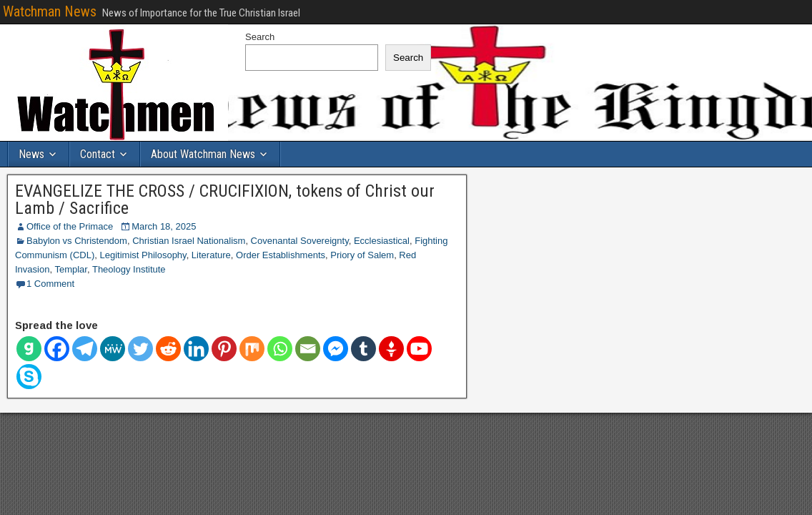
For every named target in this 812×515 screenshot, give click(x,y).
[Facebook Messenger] (336, 349)
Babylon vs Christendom (77, 241)
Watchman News (50, 11)
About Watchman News (203, 154)
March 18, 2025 (164, 226)
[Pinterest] (224, 349)
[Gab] (29, 349)
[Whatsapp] (280, 349)
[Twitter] (140, 349)
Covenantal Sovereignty (300, 241)
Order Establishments (281, 255)
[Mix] (252, 349)
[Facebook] (57, 349)
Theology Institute (129, 269)
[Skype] (29, 377)
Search (260, 37)
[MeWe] (113, 349)
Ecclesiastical (382, 241)
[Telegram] (85, 349)
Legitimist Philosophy (143, 255)
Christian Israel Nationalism (189, 241)
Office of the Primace (70, 226)
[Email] (308, 349)
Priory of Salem (362, 255)
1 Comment (50, 284)
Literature (211, 255)
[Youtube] (419, 349)
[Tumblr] (363, 349)
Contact (98, 154)
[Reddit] (168, 349)
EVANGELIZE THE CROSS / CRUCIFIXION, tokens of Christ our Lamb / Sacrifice (225, 200)
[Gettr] (391, 349)
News (31, 154)
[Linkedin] (196, 349)
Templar (71, 269)
